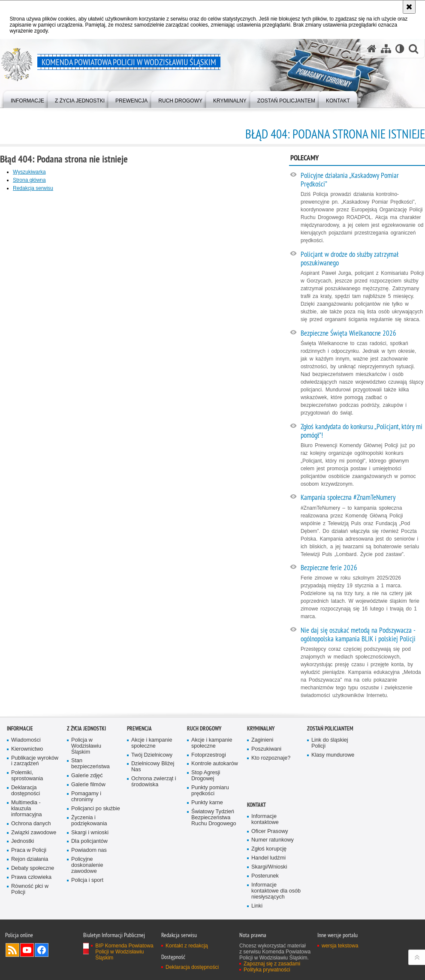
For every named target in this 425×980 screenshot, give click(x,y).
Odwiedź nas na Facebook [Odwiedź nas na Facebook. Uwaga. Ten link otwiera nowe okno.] (42, 950)
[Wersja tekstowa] (400, 49)
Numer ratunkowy (273, 840)
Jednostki (23, 841)
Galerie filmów (88, 785)
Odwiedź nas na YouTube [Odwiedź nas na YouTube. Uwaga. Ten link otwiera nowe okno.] (27, 950)
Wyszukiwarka (29, 172)
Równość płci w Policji (30, 889)
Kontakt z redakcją (187, 946)
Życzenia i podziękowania (89, 821)
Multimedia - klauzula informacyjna (27, 809)
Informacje (20, 729)
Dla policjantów (89, 841)
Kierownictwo (27, 749)
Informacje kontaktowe (265, 819)
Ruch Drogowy (204, 729)
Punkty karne (207, 803)
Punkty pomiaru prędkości (210, 791)
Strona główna (29, 180)
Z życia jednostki (86, 729)
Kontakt (256, 805)
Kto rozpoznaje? (271, 758)
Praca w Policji (29, 850)
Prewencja (139, 729)
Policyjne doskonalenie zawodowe (87, 865)
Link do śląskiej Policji (330, 743)
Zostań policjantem (330, 729)
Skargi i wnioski (90, 833)
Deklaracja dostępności (26, 791)
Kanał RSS (12, 950)
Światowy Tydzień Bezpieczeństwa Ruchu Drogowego (214, 818)
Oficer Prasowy (270, 831)
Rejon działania (30, 859)
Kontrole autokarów (215, 764)
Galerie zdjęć (87, 776)
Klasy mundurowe (333, 755)
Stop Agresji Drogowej (206, 776)
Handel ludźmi (268, 858)
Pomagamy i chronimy (86, 797)
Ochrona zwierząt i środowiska (154, 782)
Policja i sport (87, 880)
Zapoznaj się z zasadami (272, 964)
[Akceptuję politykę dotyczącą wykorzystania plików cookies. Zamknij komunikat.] (409, 7)
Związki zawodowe (34, 833)
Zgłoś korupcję (269, 849)
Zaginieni (262, 740)
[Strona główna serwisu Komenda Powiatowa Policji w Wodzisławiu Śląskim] (372, 49)
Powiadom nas (89, 850)
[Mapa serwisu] (386, 49)
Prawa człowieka (31, 877)
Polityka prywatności (267, 970)
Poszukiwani (266, 749)
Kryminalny (261, 729)
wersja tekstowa (340, 946)
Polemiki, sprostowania (27, 776)
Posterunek (265, 876)
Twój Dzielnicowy (152, 755)
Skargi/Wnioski (269, 867)
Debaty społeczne (33, 868)
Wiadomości (26, 740)
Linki (257, 906)
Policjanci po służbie (96, 809)
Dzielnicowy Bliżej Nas (153, 767)
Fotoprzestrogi (209, 755)
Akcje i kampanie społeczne (152, 743)
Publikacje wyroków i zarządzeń (35, 761)
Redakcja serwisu (33, 188)
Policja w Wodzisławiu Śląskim (86, 746)
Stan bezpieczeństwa (90, 764)
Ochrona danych (31, 824)
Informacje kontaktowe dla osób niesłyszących (276, 891)
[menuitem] (27, 99)
